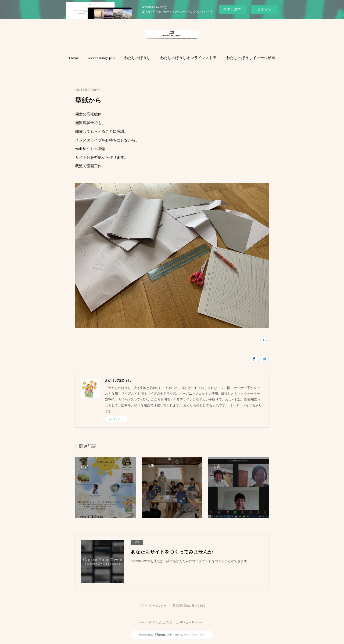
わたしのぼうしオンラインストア (188, 58)
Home (74, 58)
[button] (74, 58)
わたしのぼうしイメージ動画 (251, 58)
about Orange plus (101, 58)
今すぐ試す (232, 9)
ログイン (264, 10)
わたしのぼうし (137, 58)
